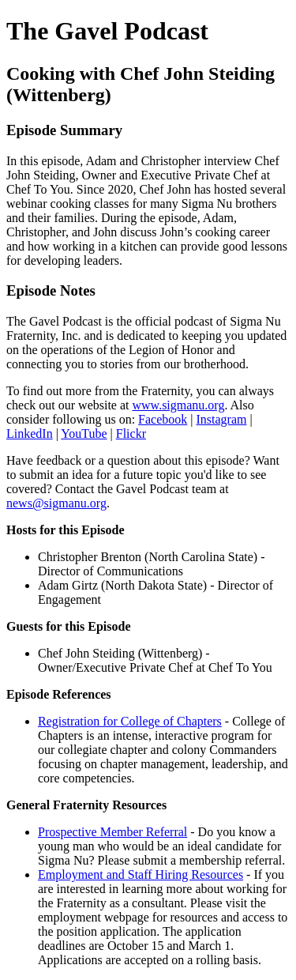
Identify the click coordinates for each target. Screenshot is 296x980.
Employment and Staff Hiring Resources (141, 874)
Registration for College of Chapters (130, 721)
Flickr (131, 433)
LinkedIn (30, 433)
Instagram (222, 419)
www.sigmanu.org (179, 405)
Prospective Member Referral (112, 832)
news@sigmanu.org (56, 503)
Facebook (163, 419)
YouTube (84, 433)
